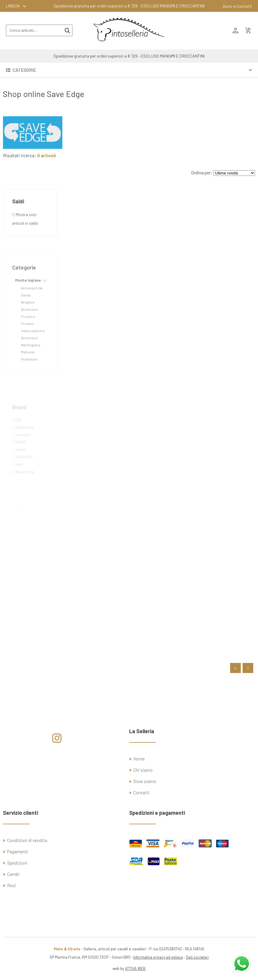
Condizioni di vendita (27, 840)
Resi (12, 885)
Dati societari (197, 957)
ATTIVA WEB (135, 968)
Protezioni (29, 374)
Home (139, 759)
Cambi (13, 874)
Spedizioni (17, 863)
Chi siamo (143, 770)
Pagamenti (18, 852)
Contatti (141, 793)
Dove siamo (145, 781)
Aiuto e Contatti (237, 6)
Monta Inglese (28, 295)
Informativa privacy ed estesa (158, 957)
